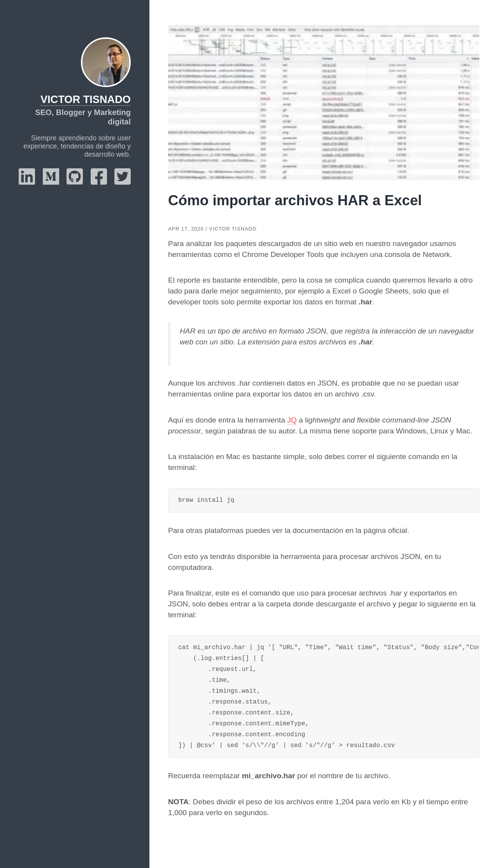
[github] (75, 182)
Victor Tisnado (86, 99)
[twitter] (123, 182)
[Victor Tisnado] (106, 62)
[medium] (51, 182)
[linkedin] (27, 182)
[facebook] (99, 182)
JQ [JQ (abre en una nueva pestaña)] (292, 420)
